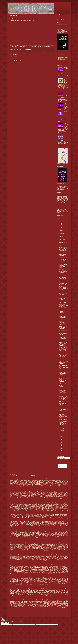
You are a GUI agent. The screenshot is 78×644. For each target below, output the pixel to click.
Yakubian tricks (35, 610)
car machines (56, 492)
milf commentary (26, 541)
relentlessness (18, 562)
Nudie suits (13, 549)
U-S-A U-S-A (50, 599)
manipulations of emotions (21, 539)
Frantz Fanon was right (64, 512)
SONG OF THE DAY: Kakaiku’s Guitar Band (64, 361)
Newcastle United (59, 546)
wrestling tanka (44, 609)
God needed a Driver (47, 516)
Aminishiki (28, 481)
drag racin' (48, 503)
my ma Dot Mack (29, 544)
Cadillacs (28, 492)
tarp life (64, 583)
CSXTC (31, 499)
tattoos (67, 583)
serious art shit (57, 569)
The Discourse (12, 586)
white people (30, 606)
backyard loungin (38, 485)
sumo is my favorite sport (23, 581)
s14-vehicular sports (50, 566)
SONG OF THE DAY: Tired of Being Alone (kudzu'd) (66, 94)
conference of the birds (61, 497)
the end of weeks (32, 586)
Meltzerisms (32, 540)
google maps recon (19, 517)
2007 (60, 450)
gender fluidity (50, 514)
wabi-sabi (41, 602)
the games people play (59, 587)
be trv (16, 486)
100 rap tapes (50, 476)
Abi (52, 479)
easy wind (62, 504)
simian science (66, 572)
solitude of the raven (53, 575)
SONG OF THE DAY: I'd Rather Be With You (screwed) (64, 373)
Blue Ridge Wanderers (16, 489)
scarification (32, 567)
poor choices (12, 555)
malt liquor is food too (41, 538)
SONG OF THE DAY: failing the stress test (63, 420)
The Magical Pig (51, 590)
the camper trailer (35, 585)
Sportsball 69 (27, 577)
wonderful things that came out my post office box (39, 608)
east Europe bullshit (56, 504)
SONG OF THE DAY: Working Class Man (63, 248)
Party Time (36, 551)
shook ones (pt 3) (38, 572)
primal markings (61, 555)
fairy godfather (12, 509)
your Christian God (23, 611)
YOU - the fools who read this (55, 610)
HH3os (45, 520)
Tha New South (59, 584)
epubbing (30, 506)
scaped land (26, 567)
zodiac (50, 611)
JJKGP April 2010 (42, 527)
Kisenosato (43, 531)
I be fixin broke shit (44, 523)
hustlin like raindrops (31, 523)
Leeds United (67, 534)
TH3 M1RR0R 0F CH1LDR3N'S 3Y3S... (64, 253)
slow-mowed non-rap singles (36, 574)
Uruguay (51, 600)
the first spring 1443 (49, 587)
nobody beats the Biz (49, 548)
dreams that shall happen (19, 504)
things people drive (45, 595)
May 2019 (61, 240)
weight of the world (16, 605)
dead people (39, 500)
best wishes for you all (51, 487)
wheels (44, 605)
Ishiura (65, 526)
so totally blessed (35, 575)
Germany (11, 516)
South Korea (52, 576)
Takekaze (48, 583)
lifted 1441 (31, 535)
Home (32, 59)
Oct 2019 (61, 232)
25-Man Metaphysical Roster (15, 478)
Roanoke (13, 564)
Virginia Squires (20, 602)
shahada (52, 571)
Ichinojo (23, 525)
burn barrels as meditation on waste (62, 490)
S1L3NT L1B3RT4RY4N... (64, 336)
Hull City (17, 523)
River (59, 563)
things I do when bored (50, 594)
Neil (14, 546)
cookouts (67, 497)
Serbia (52, 569)
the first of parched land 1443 (18, 587)
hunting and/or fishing (23, 523)
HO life (68, 520)
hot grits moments (62, 521)
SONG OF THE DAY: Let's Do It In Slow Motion (63, 275)
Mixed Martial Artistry (58, 541)
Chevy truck (25, 494)
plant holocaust (46, 553)
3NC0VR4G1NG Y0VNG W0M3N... (64, 358)
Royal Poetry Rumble (18, 565)
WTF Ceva (51, 609)
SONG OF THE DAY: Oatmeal (63, 262)
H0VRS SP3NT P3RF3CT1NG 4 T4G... (64, 305)
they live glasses (33, 594)
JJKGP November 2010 (28, 530)
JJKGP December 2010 (15, 528)
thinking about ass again (54, 595)
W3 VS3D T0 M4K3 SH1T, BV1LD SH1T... (64, 280)
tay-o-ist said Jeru (14, 584)
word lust (54, 608)
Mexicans (11, 541)
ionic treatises (58, 526)
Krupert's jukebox (35, 51)
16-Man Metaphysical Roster (23, 477)
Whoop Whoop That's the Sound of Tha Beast (52, 606)
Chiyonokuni (66, 494)
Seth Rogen (11, 571)
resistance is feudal (32, 562)
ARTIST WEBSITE (13, 15)
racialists (48, 557)
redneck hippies (61, 561)
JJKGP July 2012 (20, 529)
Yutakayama (46, 611)
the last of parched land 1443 (36, 589)
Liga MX (47, 535)
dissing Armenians (56, 502)
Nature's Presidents (61, 545)
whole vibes (42, 606)
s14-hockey (25, 566)
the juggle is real (47, 588)
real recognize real (13, 561)
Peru (50, 552)
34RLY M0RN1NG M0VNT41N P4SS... (63, 371)
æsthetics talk (59, 479)
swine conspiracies (58, 582)
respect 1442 (52, 562)
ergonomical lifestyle (36, 506)
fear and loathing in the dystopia (41, 509)
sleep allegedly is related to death (63, 573)
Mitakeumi (51, 541)
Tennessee (37, 584)
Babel (18, 485)
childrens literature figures (44, 494)
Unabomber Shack (56, 599)
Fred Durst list (12, 513)
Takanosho (39, 583)
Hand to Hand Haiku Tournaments (15, 519)
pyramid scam (35, 557)
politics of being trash (55, 554)
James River (30, 527)
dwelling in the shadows (46, 504)
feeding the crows (50, 509)
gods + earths (54, 516)
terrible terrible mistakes (43, 584)
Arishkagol (16, 484)
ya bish (27, 610)
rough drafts (11, 565)
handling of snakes (25, 519)
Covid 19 (54, 498)
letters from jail (18, 535)
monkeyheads (23, 542)
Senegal (33, 569)
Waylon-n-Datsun (30, 603)
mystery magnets (14, 545)
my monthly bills (35, 544)
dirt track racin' (26, 502)
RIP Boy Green (54, 563)
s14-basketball (53, 565)
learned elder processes (30, 533)
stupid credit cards (21, 579)
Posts (60, 465)
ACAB (55, 479)
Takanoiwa (35, 583)
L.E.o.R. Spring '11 (55, 532)
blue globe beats (61, 488)
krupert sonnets (12, 532)
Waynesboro (36, 603)
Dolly (67, 502)
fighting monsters (32, 510)
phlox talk (59, 552)
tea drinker (19, 584)
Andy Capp (17, 483)
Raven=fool (18, 560)
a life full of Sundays (22, 479)
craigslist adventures (60, 498)
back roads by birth (24, 485)
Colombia (33, 497)
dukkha (40, 504)
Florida (17, 511)
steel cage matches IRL (58, 577)
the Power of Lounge (41, 51)
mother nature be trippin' (56, 542)
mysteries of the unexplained (64, 544)
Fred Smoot (17, 513)
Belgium (30, 487)
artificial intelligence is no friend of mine (28, 484)
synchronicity (16, 583)
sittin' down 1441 (37, 573)
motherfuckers (65, 542)
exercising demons (34, 508)
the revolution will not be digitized (60, 591)
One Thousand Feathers (30, 550)
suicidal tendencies (63, 579)
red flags (48, 561)
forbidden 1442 (38, 512)
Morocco (34, 542)
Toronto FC (46, 597)
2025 (60, 219)
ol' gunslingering (58, 549)
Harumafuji (31, 519)
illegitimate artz (28, 525)
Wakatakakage (58, 602)
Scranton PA (36, 568)
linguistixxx (11, 536)
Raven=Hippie (24, 560)
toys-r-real (13, 598)
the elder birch (26, 586)
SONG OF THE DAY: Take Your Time (63, 307)
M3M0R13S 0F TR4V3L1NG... (62, 270)
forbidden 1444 (52, 512)
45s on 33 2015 (43, 478)
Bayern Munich (12, 486)
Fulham (67, 513)
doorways (27, 503)
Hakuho (61, 518)
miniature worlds (45, 541)
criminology (17, 499)
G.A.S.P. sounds (29, 514)
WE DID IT (53, 604)
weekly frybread (63, 603)
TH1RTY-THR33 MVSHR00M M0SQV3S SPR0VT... (64, 302)
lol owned (15, 537)
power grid (38, 555)
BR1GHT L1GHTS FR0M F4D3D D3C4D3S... (64, 426)
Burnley (53, 491)
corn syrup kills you (14, 498)
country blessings (41, 498)
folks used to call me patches (32, 511)
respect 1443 (58, 562)
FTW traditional (52, 513)
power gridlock (46, 555)
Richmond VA (40, 563)
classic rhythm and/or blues (49, 495)
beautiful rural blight (46, 486)
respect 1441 (45, 562)
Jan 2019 (61, 432)
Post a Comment (14, 57)
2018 (60, 434)
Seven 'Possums (30, 571)
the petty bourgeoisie (24, 592)
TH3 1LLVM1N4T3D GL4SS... (63, 310)
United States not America (31, 600)
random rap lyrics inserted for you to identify (39, 559)
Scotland (23, 568)
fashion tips (29, 509)
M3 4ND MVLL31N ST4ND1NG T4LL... (63, 250)
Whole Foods (36, 606)
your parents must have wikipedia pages (33, 611)
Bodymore (35, 489)
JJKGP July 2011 (14, 529)
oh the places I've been (38, 549)
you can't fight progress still (65, 610)
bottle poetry (14, 490)
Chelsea (21, 494)
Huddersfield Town (12, 523)
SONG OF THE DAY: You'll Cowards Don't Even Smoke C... (63, 391)
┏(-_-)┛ (39, 476)
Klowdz (54, 531)
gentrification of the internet (58, 514)
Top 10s (42, 597)
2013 (60, 441)
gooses (25, 517)
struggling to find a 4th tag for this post (44, 578)
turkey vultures (34, 599)
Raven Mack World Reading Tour (62, 559)
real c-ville (49, 560)
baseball (55, 485)
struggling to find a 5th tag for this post (60, 578)
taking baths (52, 583)
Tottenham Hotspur (51, 597)
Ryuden (35, 565)
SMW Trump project (17, 575)
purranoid (29, 557)
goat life (41, 516)
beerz (16, 487)
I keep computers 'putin (34, 524)
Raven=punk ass (36, 560)
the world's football (62, 593)
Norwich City (61, 548)
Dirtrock (46, 502)
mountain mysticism (13, 543)
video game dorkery (55, 601)
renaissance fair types (24, 562)
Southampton (58, 576)
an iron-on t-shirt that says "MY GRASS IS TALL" (49, 481)
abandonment (47, 479)
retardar (22, 563)
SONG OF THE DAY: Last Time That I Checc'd (64, 338)
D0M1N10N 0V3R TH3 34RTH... (63, 243)
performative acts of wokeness (35, 552)
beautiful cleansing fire (37, 486)
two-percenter (45, 599)
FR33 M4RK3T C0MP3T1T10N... (63, 415)
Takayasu (43, 583)
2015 (60, 438)
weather (57, 603)
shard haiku (56, 571)
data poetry (28, 500)
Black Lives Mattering (32, 488)
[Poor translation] (7, 623)
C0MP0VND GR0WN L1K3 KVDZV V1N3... (64, 255)
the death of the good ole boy (53, 585)
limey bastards (65, 535)
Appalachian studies (60, 482)
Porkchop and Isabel (22, 555)
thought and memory (61, 595)
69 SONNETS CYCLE (57, 478)
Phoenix (63, 552)
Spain (10, 577)
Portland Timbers (29, 555)
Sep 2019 (61, 234)
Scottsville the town (29, 568)
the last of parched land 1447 (60, 589)
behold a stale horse (23, 487)
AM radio (66, 480)
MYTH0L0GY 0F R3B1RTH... (62, 363)
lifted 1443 (42, 535)
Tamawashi (60, 583)
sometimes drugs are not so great (18, 576)
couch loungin (34, 498)
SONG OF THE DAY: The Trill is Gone (64, 412)
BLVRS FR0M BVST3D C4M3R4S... (63, 272)
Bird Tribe (25, 488)
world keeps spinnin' (29, 609)
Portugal (34, 555)
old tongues (14, 550)
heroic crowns (36, 520)
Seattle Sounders (56, 568)
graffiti (45, 517)
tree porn (67, 598)
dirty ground (50, 502)
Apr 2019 (61, 241)
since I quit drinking (14, 573)
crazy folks (65, 498)
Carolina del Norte (12, 493)
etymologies (42, 506)
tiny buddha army (50, 596)
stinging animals (13, 578)
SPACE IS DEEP (64, 576)
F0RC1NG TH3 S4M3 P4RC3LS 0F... (63, 340)
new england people (28, 546)
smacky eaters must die (56, 574)
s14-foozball (20, 566)
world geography (21, 609)
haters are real (36, 519)
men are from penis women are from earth (42, 540)
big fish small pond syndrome (18, 488)
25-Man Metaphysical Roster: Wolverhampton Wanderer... (63, 423)
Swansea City (48, 582)
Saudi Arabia (21, 567)
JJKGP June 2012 (43, 529)
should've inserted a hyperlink (53, 572)
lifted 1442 (36, 535)
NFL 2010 (11, 548)
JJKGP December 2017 (24, 528)
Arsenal (20, 484)
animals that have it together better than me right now (35, 482)
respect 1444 (65, 562)
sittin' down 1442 (45, 573)
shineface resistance (19, 572)
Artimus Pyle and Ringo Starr (39, 484)
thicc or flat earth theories (41, 594)
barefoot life (46, 485)
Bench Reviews (24, 51)
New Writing (40, 546)
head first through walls (61, 519)
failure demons (65, 508)
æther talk (64, 479)
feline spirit (67, 509)
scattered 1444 (59, 567)
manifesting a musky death (64, 538)
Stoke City (18, 578)
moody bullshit (29, 542)
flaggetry (55, 510)
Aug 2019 (61, 235)
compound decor (43, 497)
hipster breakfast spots (57, 520)
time (39, 596)
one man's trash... (20, 550)
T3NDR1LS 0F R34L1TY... (62, 312)
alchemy (29, 480)
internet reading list (36, 526)
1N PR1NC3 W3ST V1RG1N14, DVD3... (63, 350)
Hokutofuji (12, 521)
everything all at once (59, 506)
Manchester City (48, 538)
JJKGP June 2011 (35, 529)
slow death (13, 574)
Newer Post (12, 59)
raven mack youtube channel (63, 61)
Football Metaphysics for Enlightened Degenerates (58, 511)
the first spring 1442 (41, 587)
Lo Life (65, 536)
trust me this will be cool (19, 599)
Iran (62, 526)
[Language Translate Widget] (64, 458)
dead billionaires (33, 500)
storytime (22, 578)
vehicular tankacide (48, 601)
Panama (32, 551)
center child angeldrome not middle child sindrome (39, 493)
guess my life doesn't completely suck (36, 518)
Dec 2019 (61, 229)
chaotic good (63, 493)
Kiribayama (38, 531)
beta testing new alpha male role (61, 487)
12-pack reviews (63, 476)
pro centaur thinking (19, 556)
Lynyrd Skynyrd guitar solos (63, 537)
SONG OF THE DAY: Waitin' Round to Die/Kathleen (63, 356)
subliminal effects (56, 579)
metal (51, 540)
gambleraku (36, 514)
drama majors (54, 503)
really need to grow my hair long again (23, 561)
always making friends (60, 480)
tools (39, 597)
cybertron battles (57, 499)
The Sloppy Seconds (19, 593)
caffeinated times (34, 492)
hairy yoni (57, 518)
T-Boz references (22, 583)
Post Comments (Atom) (18, 61)
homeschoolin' (32, 521)
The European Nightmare (42, 586)
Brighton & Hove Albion (31, 490)
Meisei (28, 540)
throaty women (16, 596)
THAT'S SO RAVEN (18, 585)
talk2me (56, 583)
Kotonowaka (58, 531)
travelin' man (60, 598)
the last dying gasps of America (57, 588)
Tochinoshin (61, 596)
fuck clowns (57, 513)
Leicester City (13, 535)
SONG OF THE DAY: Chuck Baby (63, 348)
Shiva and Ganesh (27, 572)
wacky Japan (46, 602)
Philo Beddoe (54, 552)
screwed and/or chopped (43, 568)
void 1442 (26, 602)
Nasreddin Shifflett (39, 545)
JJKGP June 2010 (28, 529)
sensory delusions (39, 569)
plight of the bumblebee (33, 554)
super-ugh (52, 581)
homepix (23, 521)
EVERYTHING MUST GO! (18, 508)
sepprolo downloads (46, 569)
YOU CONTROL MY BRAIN (14, 611)
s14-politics (34, 566)
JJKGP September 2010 (55, 530)
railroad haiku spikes (55, 557)
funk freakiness (13, 514)
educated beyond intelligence (16, 505)
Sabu (55, 566)
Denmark (47, 501)
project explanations (26, 556)
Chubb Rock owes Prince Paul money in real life (26, 495)
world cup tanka (14, 609)
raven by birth (52, 559)
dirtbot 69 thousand (33, 502)
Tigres (36, 596)
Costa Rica (29, 498)
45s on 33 (36, 478)
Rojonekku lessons (41, 564)
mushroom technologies (29, 543)
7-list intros (63, 478)
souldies (48, 576)
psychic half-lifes (56, 556)
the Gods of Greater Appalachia (15, 588)
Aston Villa (58, 484)
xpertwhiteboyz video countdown (20, 610)
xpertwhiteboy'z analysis (58, 609)
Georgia (66, 514)
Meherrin (24, 540)
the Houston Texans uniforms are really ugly (36, 588)
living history (52, 536)
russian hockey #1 (30, 565)
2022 (60, 223)
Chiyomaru (61, 494)
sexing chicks (46, 571)
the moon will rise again (60, 590)
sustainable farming (26, 582)
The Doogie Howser (19, 586)
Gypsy (52, 518)
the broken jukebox (27, 585)
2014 (60, 440)
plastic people (25, 554)
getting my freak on (17, 516)
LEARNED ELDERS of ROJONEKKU (42, 533)
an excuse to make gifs (34, 481)
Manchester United (55, 538)
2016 (60, 437)
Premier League (54, 555)
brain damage (19, 490)
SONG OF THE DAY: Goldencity (63, 328)
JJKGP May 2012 (20, 530)
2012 (60, 443)
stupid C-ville (14, 579)
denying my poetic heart (54, 501)
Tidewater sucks (32, 596)
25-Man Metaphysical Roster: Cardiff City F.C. (63, 331)
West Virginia (40, 605)
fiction (27, 510)
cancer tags (51, 492)
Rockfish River (18, 564)
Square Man (35, 577)
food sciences (45, 511)
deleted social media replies (35, 501)
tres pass (13, 599)
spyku (31, 577)
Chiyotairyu (16, 496)
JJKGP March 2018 (58, 529)
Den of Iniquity (43, 501)
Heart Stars (24, 520)
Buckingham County (42, 490)
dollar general (62, 502)
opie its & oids (57, 550)
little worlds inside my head (26, 536)
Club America (16, 497)
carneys (66, 492)
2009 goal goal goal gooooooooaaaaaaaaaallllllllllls (42, 477)
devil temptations (62, 501)
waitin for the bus (52, 602)
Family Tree (23, 509)
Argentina (11, 484)
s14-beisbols (60, 565)
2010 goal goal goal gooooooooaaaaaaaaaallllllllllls (59, 477)
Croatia (22, 499)
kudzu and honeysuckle (32, 532)
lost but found (26, 537)
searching (51, 568)
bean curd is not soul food (22, 486)
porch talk (17, 555)
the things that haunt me (42, 593)
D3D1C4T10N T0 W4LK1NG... (62, 319)
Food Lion (39, 511)
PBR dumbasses (51, 551)
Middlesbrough (17, 541)
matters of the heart (63, 539)
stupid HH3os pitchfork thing (39, 579)
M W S (11, 538)
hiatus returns (50, 520)
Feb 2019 (61, 430)
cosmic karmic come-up (22, 498)
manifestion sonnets (13, 539)
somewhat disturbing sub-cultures (31, 576)
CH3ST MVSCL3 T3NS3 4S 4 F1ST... (64, 394)
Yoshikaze (48, 610)
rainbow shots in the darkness (17, 559)
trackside (27, 598)
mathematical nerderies (54, 539)
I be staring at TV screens (19, 524)
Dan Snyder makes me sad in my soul (19, 500)
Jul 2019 (61, 237)
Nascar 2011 (33, 545)
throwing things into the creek (24, 596)
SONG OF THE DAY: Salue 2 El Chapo (63, 287)
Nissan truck (28, 548)
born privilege (47, 489)
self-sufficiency (24, 569)
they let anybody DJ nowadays (24, 594)
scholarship (12, 568)
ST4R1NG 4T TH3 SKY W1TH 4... (63, 289)
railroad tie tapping (65, 557)
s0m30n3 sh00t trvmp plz (41, 565)
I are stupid (37, 523)
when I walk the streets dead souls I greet (61, 605)
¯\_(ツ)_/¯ (33, 476)
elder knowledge (38, 505)
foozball (24, 512)
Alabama (25, 480)
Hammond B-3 (66, 518)
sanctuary (64, 566)
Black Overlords (39, 488)
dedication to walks (20, 501)
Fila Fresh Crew (39, 510)
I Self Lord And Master (43, 524)
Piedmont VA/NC (20, 553)
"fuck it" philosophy (18, 51)
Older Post (51, 59)
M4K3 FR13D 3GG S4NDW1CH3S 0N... (63, 376)
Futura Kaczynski (18, 514)
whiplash (25, 606)
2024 (60, 220)
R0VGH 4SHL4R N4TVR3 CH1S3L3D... (64, 292)
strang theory (34, 578)
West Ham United (34, 605)
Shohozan (32, 572)
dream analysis (60, 503)
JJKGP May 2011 (12, 530)
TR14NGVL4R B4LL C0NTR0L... (63, 384)
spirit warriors (15, 577)
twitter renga (39, 599)
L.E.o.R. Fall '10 (47, 532)
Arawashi (66, 483)
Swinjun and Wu (64, 582)
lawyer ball (17, 533)
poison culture (44, 554)
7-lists (67, 478)
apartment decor (53, 482)
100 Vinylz (56, 476)
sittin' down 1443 (52, 573)
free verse (27, 513)
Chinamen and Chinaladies (53, 494)
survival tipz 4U (18, 582)
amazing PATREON (56, 14)
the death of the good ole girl (63, 585)
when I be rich (50, 605)
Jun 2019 (61, 238)
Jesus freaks (36, 527)
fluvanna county (23, 511)
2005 (60, 453)
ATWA (62, 484)
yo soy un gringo (42, 610)
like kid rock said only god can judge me (56, 535)
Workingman (66, 608)
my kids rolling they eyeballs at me (20, 544)
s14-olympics (30, 566)
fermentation (23, 510)
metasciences (57, 540)
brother (37, 490)
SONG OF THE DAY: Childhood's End (63, 267)
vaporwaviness (42, 601)
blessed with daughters (54, 488)
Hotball (66, 521)
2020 (60, 226)
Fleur (67, 510)
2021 (60, 225)
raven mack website (62, 55)
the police (30, 591)
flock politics (12, 511)
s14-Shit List (39, 566)
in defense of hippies (57, 525)
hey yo (41, 520)
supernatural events (59, 581)
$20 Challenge (44, 476)
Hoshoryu (57, 521)
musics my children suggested (39, 543)
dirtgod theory (40, 502)
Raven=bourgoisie (12, 560)
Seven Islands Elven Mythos (38, 571)
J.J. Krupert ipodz (14, 527)
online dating (47, 550)
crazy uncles (12, 499)
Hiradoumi (64, 520)
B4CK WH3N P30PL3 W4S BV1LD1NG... (63, 278)
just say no (22, 531)
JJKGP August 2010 (57, 527)
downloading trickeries (42, 503)
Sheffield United (63, 571)
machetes (14, 538)
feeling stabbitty (61, 509)
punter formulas (12, 557)
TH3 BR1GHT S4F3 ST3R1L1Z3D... (63, 260)
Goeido (59, 516)
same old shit (59, 566)
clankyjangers (42, 495)
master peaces (36, 539)
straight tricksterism (28, 578)
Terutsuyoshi (53, 584)
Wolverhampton (19, 608)
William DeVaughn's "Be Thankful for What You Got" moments (55, 607)
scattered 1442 (45, 567)
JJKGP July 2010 (66, 528)
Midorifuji (21, 541)
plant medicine (58, 553)
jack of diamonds (23, 527)
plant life (52, 553)
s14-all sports (48, 565)
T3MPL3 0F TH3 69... (63, 285)
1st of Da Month (30, 477)
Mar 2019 (61, 429)
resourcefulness (39, 562)
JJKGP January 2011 (50, 528)
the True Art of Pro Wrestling (52, 593)
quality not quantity (42, 557)
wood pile (50, 608)
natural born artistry (53, 545)
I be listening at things (52, 523)
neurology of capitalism (19, 546)
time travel (43, 596)
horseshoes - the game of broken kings (48, 521)
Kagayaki (26, 531)
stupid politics (49, 579)
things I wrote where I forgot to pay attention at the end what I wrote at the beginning (27, 595)
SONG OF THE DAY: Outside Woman (63, 317)
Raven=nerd (30, 560)
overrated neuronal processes (24, 551)
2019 (60, 228)
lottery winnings (33, 537)
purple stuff (24, 557)
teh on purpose (32, 584)
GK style (26, 516)
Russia (24, 565)
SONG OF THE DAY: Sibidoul (63, 324)
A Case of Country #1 (14, 479)
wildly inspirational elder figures (28, 607)
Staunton (52, 577)
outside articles (16, 551)
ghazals (22, 516)
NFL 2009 (65, 546)
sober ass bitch (42, 575)
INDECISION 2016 (64, 525)
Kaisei (29, 531)
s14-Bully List (65, 565)
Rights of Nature (47, 563)
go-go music (36, 516)
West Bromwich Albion (27, 605)
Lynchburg (56, 537)
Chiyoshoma (11, 496)
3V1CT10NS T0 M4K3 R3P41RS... (63, 265)
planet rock (40, 553)
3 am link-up (26, 478)
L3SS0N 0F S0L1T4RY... (64, 326)
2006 (60, 452)
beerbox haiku (12, 487)
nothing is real (66, 548)
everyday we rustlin (51, 506)
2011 (60, 444)
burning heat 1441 (22, 491)
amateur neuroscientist (14, 481)
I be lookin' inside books (61, 523)
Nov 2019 (61, 231)
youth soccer (41, 611)
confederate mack (52, 497)
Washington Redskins (18, 603)
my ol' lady (41, 544)
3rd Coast (31, 478)
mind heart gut (38, 541)
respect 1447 (12, 563)
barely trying (51, 485)
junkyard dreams (63, 530)
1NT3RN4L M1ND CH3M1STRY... (62, 315)
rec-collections (41, 561)
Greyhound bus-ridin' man (23, 518)
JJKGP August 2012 (65, 527)
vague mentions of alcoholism (34, 601)
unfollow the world (63, 599)
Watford (24, 603)
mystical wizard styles (21, 545)
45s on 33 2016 (50, 478)
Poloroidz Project (64, 554)
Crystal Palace (27, 499)
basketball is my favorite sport (62, 485)
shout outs (61, 572)
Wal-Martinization (64, 602)
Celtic (30, 493)
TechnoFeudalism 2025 (25, 584)
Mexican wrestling (64, 540)
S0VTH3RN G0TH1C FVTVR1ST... (63, 322)
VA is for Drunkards (24, 601)
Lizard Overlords (59, 536)
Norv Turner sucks (55, 548)
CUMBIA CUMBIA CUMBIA (38, 499)
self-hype (17, 569)
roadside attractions (65, 563)
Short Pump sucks (44, 572)
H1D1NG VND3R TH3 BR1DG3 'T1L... (63, 343)
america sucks (22, 481)
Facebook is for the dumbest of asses (55, 508)
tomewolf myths (28, 597)
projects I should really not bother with (38, 556)
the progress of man (49, 591)
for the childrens (29, 51)
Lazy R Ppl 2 (22, 533)
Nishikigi (24, 548)
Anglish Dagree (22, 482)
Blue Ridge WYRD (23, 489)
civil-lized (36, 495)
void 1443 (31, 602)
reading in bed (43, 560)
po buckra (39, 554)
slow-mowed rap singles (46, 574)
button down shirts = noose (60, 491)
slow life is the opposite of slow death (23, 574)
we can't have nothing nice (45, 603)
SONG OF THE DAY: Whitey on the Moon (63, 283)
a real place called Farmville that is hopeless (35, 479)
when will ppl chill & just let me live (17, 606)
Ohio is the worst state (47, 549)
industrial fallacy (12, 526)
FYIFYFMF (24, 514)
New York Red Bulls (53, 546)
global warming (30, 516)
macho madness (20, 538)
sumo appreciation (13, 581)
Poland (49, 554)
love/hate (46, 537)
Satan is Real (15, 567)
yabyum (30, 610)
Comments (61, 467)
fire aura (51, 510)
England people (22, 506)
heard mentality (19, 520)
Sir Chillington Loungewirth (28, 573)
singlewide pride (21, 573)
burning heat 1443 (38, 491)
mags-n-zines (33, 538)
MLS (64, 541)
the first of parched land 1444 (30, 587)
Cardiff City (62, 492)
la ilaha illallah (62, 532)
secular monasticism (63, 568)
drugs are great (34, 504)
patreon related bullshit (43, 551)
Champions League (57, 493)
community (37, 497)
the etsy (36, 586)
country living (48, 498)
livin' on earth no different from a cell (42, 536)
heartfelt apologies (30, 520)
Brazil (25, 490)
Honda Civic (38, 521)
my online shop (61, 56)
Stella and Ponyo (66, 577)
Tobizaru (57, 596)
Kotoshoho (62, 531)
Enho (27, 506)
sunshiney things (46, 581)
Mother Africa (48, 542)
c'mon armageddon (16, 492)
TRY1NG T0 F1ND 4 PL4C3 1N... (63, 297)
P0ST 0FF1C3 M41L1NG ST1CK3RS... (64, 404)
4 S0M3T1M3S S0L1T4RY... (62, 258)
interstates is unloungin (50, 526)
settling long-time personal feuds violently (20, 571)
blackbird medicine (46, 488)
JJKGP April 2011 (50, 527)
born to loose (52, 489)
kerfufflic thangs (33, 531)
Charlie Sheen (16, 494)
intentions (24, 526)
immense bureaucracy (37, 525)
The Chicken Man (43, 585)
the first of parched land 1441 (53, 586)
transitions (44, 598)
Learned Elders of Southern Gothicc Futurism (56, 533)
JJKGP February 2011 (33, 528)
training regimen (32, 598)
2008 (60, 449)
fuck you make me (63, 513)
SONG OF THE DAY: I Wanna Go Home (63, 399)
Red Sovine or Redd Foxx (54, 561)
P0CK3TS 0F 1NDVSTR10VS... (63, 353)
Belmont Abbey (35, 487)
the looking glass (45, 590)
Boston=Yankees (58, 489)
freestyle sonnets (33, 513)
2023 (60, 222)
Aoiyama (48, 482)
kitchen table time (49, 531)
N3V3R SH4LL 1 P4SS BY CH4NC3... (63, 417)
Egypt (33, 505)
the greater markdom (25, 588)
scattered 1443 (52, 567)
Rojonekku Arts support (33, 564)
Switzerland (11, 583)
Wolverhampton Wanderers (26, 608)
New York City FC (46, 546)
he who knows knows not (52, 519)
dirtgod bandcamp (62, 60)
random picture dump (27, 559)
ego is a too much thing (27, 505)
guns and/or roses (47, 518)
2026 (60, 217)
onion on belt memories (39, 550)
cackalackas (23, 492)
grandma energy (52, 517)
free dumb (22, 513)
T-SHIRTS (27, 583)
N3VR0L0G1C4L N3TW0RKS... (62, 345)
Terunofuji (49, 584)
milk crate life (31, 541)
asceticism (53, 484)
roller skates (61, 564)
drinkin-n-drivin (28, 504)
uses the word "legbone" (62, 600)
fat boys (34, 509)
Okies (53, 549)
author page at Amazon (62, 62)
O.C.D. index (25, 549)
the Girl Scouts (66, 587)
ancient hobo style (62, 481)
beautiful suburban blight (55, 486)
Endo (18, 506)
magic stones (27, 538)
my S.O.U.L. (56, 544)
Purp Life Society (18, 557)
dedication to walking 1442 (59, 500)
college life (28, 497)
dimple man (21, 502)
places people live (33, 553)
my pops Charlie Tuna (49, 544)
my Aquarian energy (47, 543)
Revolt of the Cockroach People (30, 563)
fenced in (12, 510)
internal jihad (29, 526)
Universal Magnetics (41, 600)
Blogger (44, 614)
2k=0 (22, 478)
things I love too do (58, 594)
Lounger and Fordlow (40, 537)
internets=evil (42, 526)
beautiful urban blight (64, 486)
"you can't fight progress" (24, 476)
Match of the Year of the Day (45, 539)
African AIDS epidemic (18, 480)
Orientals (62, 550)
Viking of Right (62, 601)
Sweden (52, 582)
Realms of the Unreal (34, 561)
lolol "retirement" (20, 537)
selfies (29, 569)
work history (60, 608)
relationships (12, 562)
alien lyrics (34, 480)
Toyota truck (66, 597)
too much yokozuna (34, 597)
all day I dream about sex (41, 480)
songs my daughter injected (42, 576)
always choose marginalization (51, 480)
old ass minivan (64, 549)
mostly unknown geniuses (40, 542)
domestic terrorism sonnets (20, 503)
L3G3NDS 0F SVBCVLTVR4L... (63, 402)
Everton (46, 506)
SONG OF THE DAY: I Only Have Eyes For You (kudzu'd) (66, 113)
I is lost (27, 524)
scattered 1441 (38, 567)
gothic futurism (30, 517)
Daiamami (64, 499)
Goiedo (62, 516)
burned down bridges (13, 491)
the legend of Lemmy (38, 590)
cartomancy (18, 493)
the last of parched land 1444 (48, 589)
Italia (68, 526)
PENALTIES (56, 551)
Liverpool (33, 536)
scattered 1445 (65, 567)
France (58, 512)
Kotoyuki (66, 531)
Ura (47, 600)
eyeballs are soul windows (43, 508)
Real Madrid (61, 560)
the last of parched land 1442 (24, 589)
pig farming (26, 553)
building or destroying (52, 490)
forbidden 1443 (45, 512)
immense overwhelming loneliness (47, 525)
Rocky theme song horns (25, 564)
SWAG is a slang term (41, 582)
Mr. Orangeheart (21, 543)
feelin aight (56, 509)
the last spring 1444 (29, 590)
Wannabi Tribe (12, 604)
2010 (60, 446)
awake (11, 485)
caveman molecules (24, 493)
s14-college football (13, 566)
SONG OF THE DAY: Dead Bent (63, 294)
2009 (60, 447)
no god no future (41, 548)
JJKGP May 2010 (64, 529)
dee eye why (28, 501)
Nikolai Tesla (19, 548)
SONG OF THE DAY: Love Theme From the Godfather (64, 407)
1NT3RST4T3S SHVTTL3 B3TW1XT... (64, 410)
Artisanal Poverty (48, 484)
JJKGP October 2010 (46, 530)
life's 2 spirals (25, 535)
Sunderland (40, 581)
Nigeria (15, 548)
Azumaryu (14, 485)
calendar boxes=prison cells (42, 492)
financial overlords (45, 510)
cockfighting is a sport (22, 497)
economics (67, 504)
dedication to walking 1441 (48, 500)
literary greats (18, 536)
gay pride (45, 514)
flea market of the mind (62, 510)
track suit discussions (20, 598)
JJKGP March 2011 (50, 529)
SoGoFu (47, 575)
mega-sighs (11, 540)
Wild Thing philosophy (18, 607)
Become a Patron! (61, 20)
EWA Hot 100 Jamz (26, 508)
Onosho (52, 550)
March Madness (29, 539)
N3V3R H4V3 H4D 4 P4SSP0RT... (63, 381)
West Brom (21, 605)
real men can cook (66, 560)
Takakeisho (31, 583)
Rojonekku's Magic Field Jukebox (52, 564)
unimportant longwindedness (20, 600)
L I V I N (41, 532)
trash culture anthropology (51, 598)
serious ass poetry (64, 569)
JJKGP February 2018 (41, 528)
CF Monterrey (51, 493)
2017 (60, 435)
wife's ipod (63, 606)
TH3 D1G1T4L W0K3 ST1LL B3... (63, 389)
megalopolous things (18, 540)
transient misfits (39, 598)
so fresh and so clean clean (26, 575)
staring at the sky (45, 577)
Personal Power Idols (44, 552)
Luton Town (51, 537)
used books (55, 600)
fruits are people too (46, 513)
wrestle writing (36, 609)
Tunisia (29, 599)
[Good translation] (3, 623)
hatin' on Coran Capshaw (44, 519)
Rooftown (66, 564)
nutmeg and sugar (19, 549)
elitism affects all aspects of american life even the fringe (53, 505)
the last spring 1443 (20, 590)
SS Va (39, 577)
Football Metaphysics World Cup (15, 512)
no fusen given (35, 548)
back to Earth (31, 485)
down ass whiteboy (33, 503)
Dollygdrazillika (12, 503)
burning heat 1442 (30, 491)
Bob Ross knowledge (29, 489)
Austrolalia (66, 484)
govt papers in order (38, 517)
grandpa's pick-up (58, 517)
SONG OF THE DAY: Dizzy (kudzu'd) (65, 136)
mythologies (27, 545)
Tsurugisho (26, 599)
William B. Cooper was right (38, 607)
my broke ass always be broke (57, 543)
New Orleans (35, 546)
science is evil (18, 568)
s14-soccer (45, 566)
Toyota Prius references (59, 597)
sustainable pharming (34, 582)
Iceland (20, 525)
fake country (17, 509)
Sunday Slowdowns (33, 581)
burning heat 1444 (47, 491)
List (14, 536)
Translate (65, 460)
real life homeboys (54, 560)
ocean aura (30, 549)
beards (30, 486)
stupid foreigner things (29, 579)
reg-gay (66, 561)
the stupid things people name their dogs (30, 593)
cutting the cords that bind (48, 499)
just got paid (17, 531)
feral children (18, 510)
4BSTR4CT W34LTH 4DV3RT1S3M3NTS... (64, 397)
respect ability (18, 563)
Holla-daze (17, 521)
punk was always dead (64, 556)
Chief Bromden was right (33, 494)
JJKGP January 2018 (58, 528)
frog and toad (40, 513)
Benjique (46, 487)
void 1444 (36, 602)
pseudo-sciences (49, 556)
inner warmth (19, 526)
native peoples (46, 545)
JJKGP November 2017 (37, 530)
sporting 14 (20, 577)
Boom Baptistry (40, 489)
